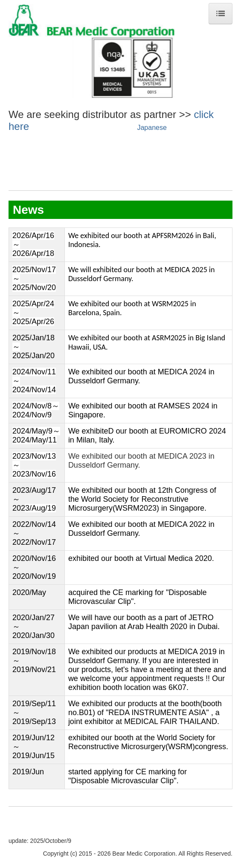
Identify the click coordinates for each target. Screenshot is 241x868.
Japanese (152, 128)
